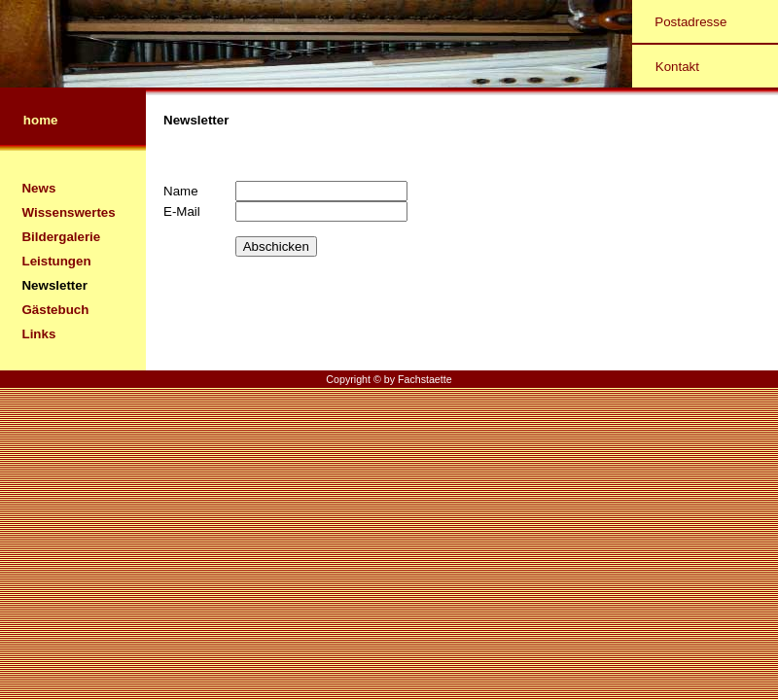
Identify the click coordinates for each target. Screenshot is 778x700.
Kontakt (677, 67)
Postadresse (690, 22)
